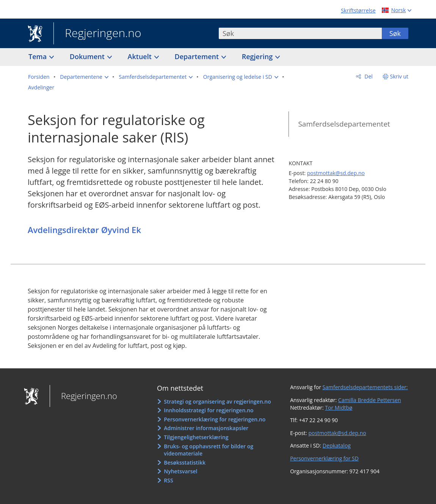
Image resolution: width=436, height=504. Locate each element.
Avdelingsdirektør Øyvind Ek (84, 230)
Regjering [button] (258, 56)
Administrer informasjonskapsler (206, 428)
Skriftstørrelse (358, 10)
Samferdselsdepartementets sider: (365, 387)
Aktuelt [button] (141, 56)
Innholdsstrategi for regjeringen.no (209, 410)
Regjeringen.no (97, 34)
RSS (168, 480)
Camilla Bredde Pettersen (370, 400)
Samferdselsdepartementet (344, 124)
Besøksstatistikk (185, 463)
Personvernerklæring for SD (324, 458)
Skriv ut (399, 76)
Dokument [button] (88, 56)
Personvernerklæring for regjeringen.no (215, 419)
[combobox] (300, 33)
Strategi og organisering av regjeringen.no (217, 401)
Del (368, 76)
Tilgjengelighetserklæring (196, 437)
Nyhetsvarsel (180, 471)
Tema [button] (38, 56)
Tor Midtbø (339, 408)
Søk (395, 33)
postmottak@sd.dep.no (336, 173)
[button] (84, 77)
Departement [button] (198, 56)
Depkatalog (337, 445)
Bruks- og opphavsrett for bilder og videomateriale (209, 450)
